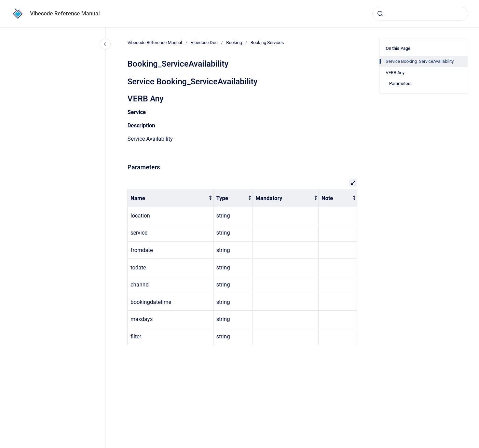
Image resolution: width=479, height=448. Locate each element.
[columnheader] (171, 199)
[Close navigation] (105, 44)
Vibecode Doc (204, 43)
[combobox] (420, 14)
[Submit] (380, 14)
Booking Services (267, 43)
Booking (234, 43)
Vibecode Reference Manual (65, 13)
